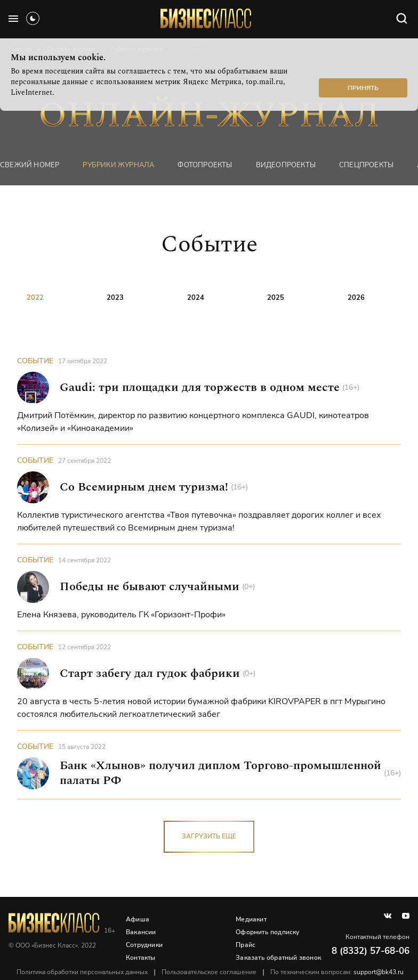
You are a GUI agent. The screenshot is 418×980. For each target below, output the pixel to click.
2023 (115, 298)
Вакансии (141, 932)
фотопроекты (205, 165)
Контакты (141, 958)
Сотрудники (144, 945)
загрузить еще (209, 836)
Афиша (138, 919)
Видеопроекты (286, 165)
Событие (35, 361)
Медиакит (251, 919)
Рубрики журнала (118, 165)
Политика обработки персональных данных (82, 972)
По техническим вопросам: (337, 972)
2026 (356, 298)
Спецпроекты (366, 165)
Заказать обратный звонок (278, 958)
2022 (35, 298)
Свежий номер (30, 165)
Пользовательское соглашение (209, 972)
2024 (196, 298)
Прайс (246, 945)
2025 (276, 298)
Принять (363, 88)
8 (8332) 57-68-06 (371, 951)
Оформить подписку (267, 932)
